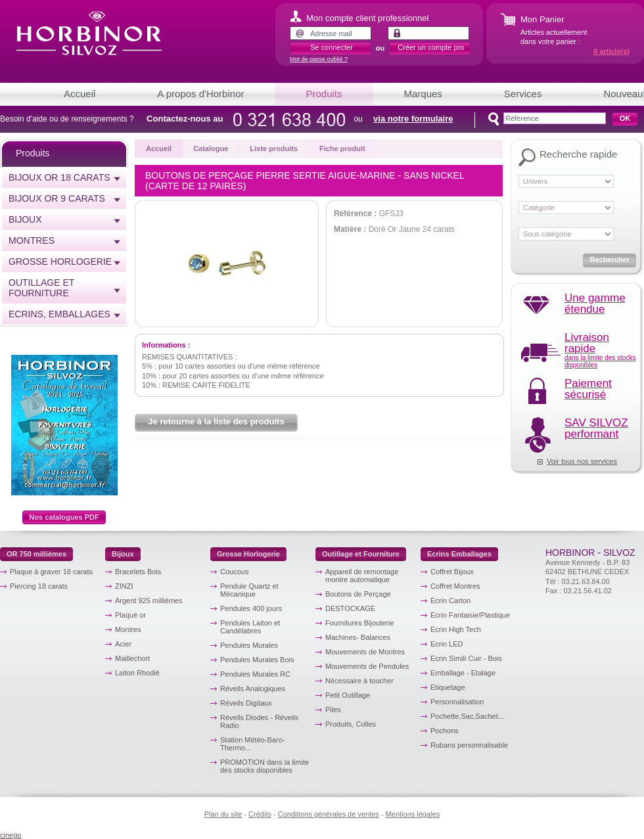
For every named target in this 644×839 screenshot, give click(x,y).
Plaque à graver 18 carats (51, 572)
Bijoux (25, 219)
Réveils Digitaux (246, 703)
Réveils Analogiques (253, 689)
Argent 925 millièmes (149, 601)
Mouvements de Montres (365, 652)
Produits (324, 94)
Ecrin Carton (450, 601)
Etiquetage (448, 687)
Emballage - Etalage (463, 673)
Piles (333, 710)
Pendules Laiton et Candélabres (250, 627)
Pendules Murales (249, 645)
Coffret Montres (455, 586)
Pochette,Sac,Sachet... (467, 716)
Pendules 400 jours (251, 608)
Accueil (80, 94)
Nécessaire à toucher (359, 681)
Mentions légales (413, 814)
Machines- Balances (358, 637)
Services (523, 94)
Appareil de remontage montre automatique (362, 576)
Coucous (234, 572)
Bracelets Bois (138, 572)
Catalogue (211, 148)
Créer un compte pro (431, 47)
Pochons (445, 731)
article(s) (611, 51)
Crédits (260, 814)
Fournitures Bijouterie (360, 623)
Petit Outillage (348, 695)
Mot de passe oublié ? (319, 59)
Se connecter (332, 47)
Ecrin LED (447, 644)
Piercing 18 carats (39, 586)
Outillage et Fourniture (41, 288)
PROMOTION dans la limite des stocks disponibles (264, 766)
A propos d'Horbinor (200, 94)
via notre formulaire (413, 119)
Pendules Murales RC (255, 674)
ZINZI (124, 586)
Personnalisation (457, 702)
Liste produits (274, 148)
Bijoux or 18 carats (59, 177)
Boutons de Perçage (358, 594)
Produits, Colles (351, 724)
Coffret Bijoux (452, 572)
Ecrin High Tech (456, 629)
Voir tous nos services (582, 461)
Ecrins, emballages (59, 314)
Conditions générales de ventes (329, 814)
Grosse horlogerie (60, 261)
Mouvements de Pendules (367, 666)
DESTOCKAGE (350, 608)
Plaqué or (130, 615)
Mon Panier (542, 19)
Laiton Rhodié (137, 673)
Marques (423, 94)
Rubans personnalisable (469, 745)
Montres (32, 240)
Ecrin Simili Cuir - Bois (466, 658)
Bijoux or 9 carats (57, 198)
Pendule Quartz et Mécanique (249, 590)
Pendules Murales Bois (257, 660)
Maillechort (132, 658)
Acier (123, 644)
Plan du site (223, 814)
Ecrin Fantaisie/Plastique (470, 615)
